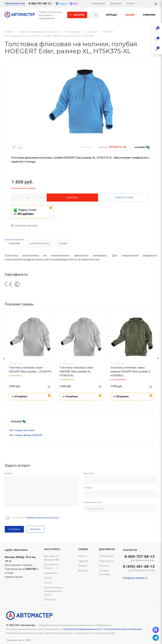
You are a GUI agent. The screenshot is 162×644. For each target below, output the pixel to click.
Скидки (83, 566)
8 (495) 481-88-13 (139, 568)
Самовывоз (51, 573)
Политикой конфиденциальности (82, 629)
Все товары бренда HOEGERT (26, 435)
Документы (107, 549)
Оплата (48, 578)
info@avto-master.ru (135, 578)
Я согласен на (36, 518)
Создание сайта (15, 640)
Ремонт (83, 556)
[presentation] (4, 358)
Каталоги (104, 566)
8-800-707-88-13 (40, 3)
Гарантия (83, 561)
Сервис (83, 549)
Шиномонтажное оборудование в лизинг (54, 591)
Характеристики (39, 244)
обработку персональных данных (43, 518)
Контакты (130, 550)
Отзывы (63, 244)
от (19, 396)
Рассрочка (50, 600)
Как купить (52, 549)
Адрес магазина (16, 550)
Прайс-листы (106, 561)
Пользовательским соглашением (123, 629)
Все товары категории (22, 430)
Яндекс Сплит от (25, 212)
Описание (14, 244)
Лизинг (48, 583)
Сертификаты (107, 556)
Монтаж (83, 571)
